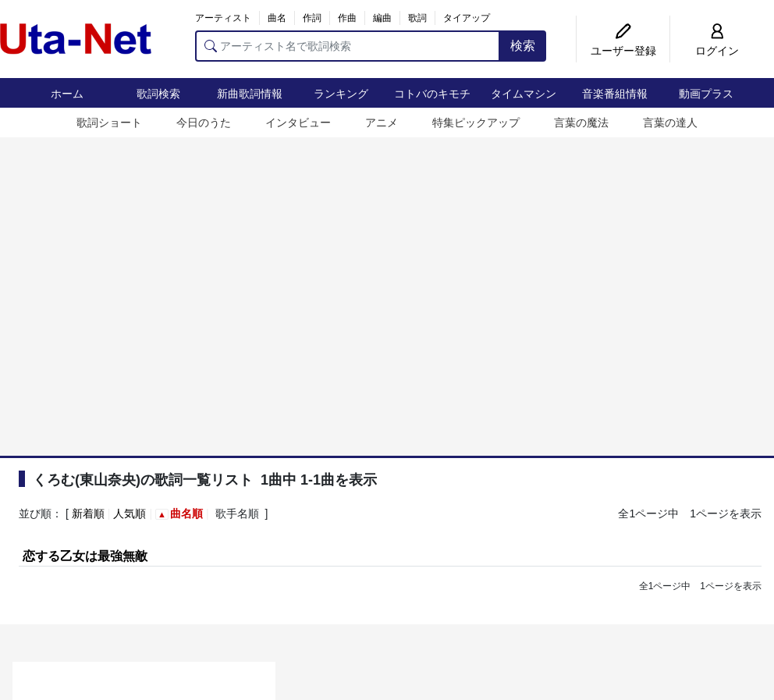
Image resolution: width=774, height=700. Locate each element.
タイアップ (467, 18)
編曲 (382, 18)
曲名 (277, 18)
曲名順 (186, 513)
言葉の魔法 (581, 123)
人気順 (130, 513)
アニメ (382, 123)
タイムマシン (524, 94)
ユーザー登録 (623, 51)
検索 (523, 46)
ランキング (341, 94)
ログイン (717, 51)
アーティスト (223, 18)
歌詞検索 (158, 94)
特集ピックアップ (476, 123)
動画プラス (706, 94)
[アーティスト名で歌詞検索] (348, 46)
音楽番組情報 (615, 94)
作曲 (347, 18)
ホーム (67, 94)
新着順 (88, 513)
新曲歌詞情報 (250, 94)
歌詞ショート (109, 123)
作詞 (312, 18)
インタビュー (298, 123)
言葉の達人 (670, 123)
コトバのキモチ (432, 94)
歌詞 (417, 18)
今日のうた (204, 123)
